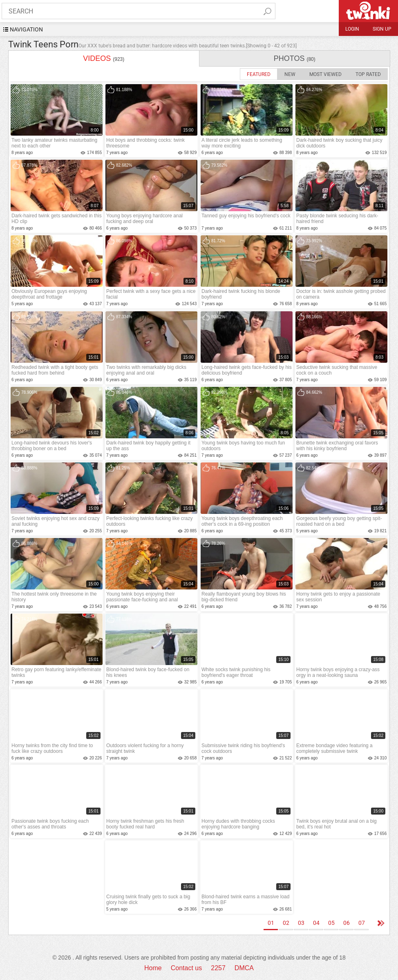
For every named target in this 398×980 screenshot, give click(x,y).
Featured (259, 74)
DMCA (244, 968)
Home (153, 968)
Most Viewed (325, 74)
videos (104, 58)
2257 (218, 968)
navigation (26, 29)
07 (362, 923)
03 (301, 923)
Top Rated (368, 74)
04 (316, 923)
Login (352, 29)
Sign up (382, 29)
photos (294, 58)
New (290, 74)
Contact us (186, 968)
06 (347, 923)
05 (331, 923)
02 (286, 923)
